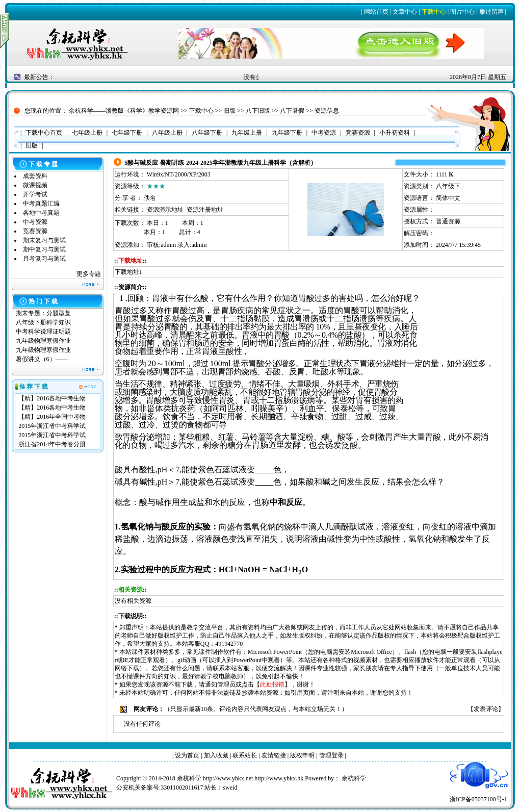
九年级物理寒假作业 (43, 341)
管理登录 (331, 755)
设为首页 (187, 755)
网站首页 (376, 12)
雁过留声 (491, 12)
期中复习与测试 (44, 249)
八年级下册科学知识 (43, 322)
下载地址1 (128, 272)
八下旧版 (258, 111)
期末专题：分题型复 (43, 313)
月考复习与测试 (44, 259)
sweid (230, 788)
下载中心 (434, 12)
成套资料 (35, 176)
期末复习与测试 (44, 240)
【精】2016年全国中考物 (52, 417)
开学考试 (35, 194)
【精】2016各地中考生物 (52, 398)
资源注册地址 (205, 210)
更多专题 (89, 274)
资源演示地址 (165, 210)
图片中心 (462, 12)
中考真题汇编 (41, 204)
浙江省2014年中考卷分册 (52, 444)
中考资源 (35, 222)
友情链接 (274, 755)
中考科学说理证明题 (43, 332)
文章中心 (405, 12)
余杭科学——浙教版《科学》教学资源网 (124, 111)
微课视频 (35, 185)
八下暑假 (292, 111)
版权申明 (302, 755)
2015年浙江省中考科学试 (52, 426)
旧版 (229, 111)
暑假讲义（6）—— (43, 359)
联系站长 (245, 755)
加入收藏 (216, 755)
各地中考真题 (41, 213)
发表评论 (486, 709)
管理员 (226, 684)
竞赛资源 (35, 231)
